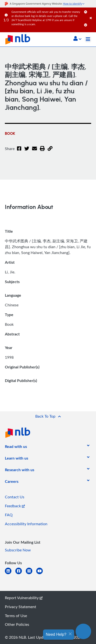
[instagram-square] (31, 574)
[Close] (92, 13)
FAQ (9, 515)
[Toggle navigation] (88, 39)
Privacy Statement (21, 607)
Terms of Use (16, 616)
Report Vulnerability (24, 598)
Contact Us (15, 497)
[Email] (35, 151)
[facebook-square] (21, 574)
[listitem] (16, 447)
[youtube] (41, 574)
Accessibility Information (26, 524)
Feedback (15, 506)
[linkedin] (10, 574)
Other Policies (17, 624)
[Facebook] (19, 151)
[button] (77, 39)
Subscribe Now (18, 550)
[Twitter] (27, 151)
